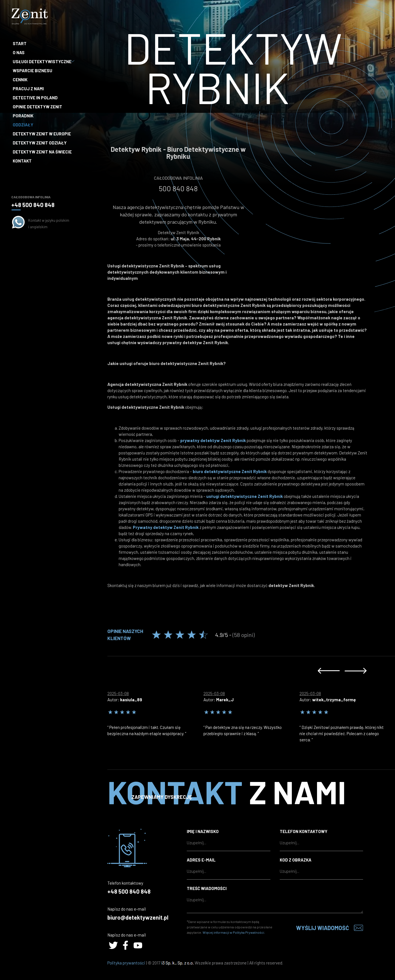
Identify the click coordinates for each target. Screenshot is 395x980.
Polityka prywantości (126, 963)
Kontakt (22, 161)
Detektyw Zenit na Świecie (42, 152)
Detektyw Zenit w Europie (42, 134)
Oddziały (23, 125)
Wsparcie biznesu (32, 71)
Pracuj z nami (28, 89)
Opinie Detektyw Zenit (37, 107)
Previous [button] (329, 671)
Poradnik (23, 116)
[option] (155, 712)
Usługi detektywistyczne (43, 61)
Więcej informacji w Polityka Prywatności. (234, 932)
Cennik (20, 80)
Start (20, 43)
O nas (19, 52)
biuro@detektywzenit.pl (138, 917)
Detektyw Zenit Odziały (40, 143)
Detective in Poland (35, 98)
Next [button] (356, 671)
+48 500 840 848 (33, 205)
